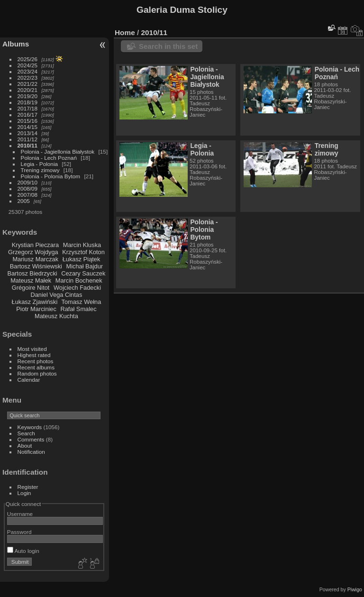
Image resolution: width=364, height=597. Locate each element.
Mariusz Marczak (35, 259)
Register (28, 487)
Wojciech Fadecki (77, 288)
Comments (31, 439)
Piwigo (355, 589)
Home (125, 32)
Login (24, 493)
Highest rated (34, 355)
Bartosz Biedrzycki (32, 273)
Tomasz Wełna (82, 302)
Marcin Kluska (82, 245)
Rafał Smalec (78, 309)
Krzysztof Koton (83, 252)
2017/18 (28, 108)
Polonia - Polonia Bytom (51, 176)
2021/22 (28, 84)
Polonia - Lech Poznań (49, 158)
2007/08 (28, 195)
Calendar (29, 380)
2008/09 (28, 188)
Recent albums (36, 367)
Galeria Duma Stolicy (182, 10)
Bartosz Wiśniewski (36, 266)
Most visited (32, 349)
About (25, 445)
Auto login (23, 551)
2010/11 (28, 145)
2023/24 (28, 71)
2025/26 (28, 59)
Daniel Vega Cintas (56, 295)
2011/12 (28, 139)
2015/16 (28, 121)
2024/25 (28, 65)
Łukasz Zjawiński (35, 302)
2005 (24, 201)
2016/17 (28, 115)
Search (26, 433)
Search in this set (168, 46)
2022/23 (28, 78)
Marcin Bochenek (79, 280)
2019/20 (28, 96)
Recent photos (36, 361)
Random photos (37, 373)
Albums (16, 44)
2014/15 (28, 127)
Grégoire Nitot (31, 288)
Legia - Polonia (40, 164)
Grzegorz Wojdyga (33, 252)
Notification (31, 452)
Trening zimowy (40, 170)
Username (20, 514)
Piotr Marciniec (36, 309)
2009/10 (28, 182)
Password (19, 532)
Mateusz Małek (31, 280)
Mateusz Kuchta (56, 316)
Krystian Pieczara (36, 245)
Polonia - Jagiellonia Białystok (58, 152)
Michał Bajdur (85, 266)
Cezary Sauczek (83, 273)
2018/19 (28, 102)
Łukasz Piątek (82, 259)
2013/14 (28, 133)
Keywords (30, 427)
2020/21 (28, 90)
